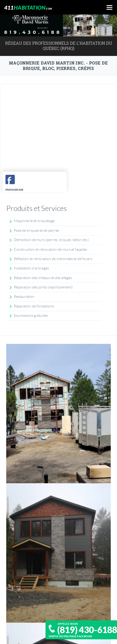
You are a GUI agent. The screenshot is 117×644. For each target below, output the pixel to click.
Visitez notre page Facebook (70, 636)
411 (28, 7)
